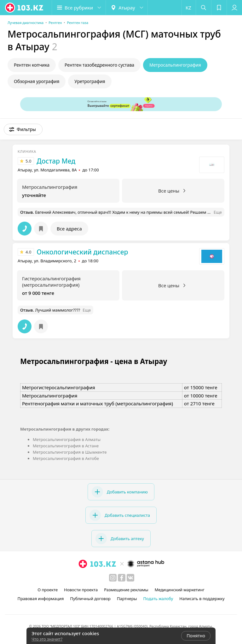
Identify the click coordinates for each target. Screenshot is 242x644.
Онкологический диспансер (82, 252)
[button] (79, 8)
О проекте (48, 590)
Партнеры (127, 599)
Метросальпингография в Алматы (67, 439)
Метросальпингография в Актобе (66, 458)
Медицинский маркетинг (180, 590)
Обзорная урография (37, 81)
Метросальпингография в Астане (66, 446)
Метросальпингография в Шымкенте (70, 452)
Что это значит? (47, 639)
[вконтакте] (130, 578)
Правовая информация (40, 599)
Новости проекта (81, 590)
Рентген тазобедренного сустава (99, 65)
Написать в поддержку (202, 599)
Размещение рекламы (126, 590)
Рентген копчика (32, 65)
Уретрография (90, 81)
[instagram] (113, 578)
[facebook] (122, 578)
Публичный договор (90, 599)
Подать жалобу (158, 599)
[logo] (25, 8)
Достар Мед (56, 161)
